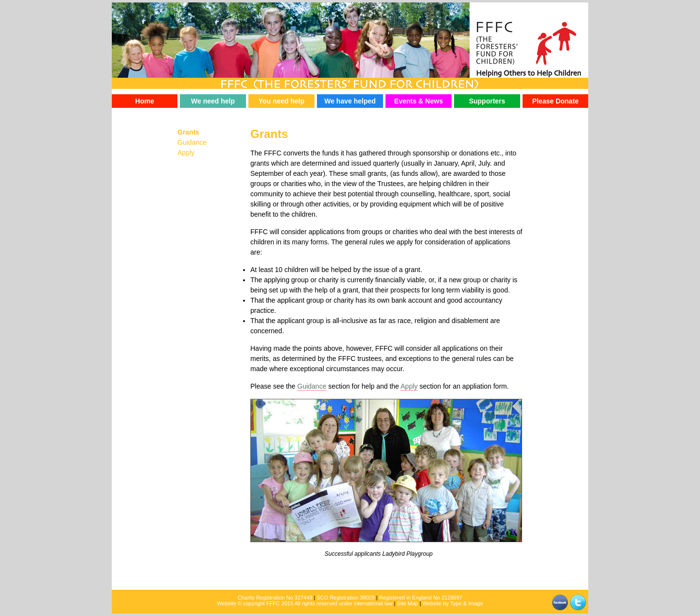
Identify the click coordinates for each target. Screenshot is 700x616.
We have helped (350, 101)
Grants (188, 132)
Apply (409, 386)
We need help (213, 101)
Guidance (312, 386)
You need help (282, 101)
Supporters (487, 101)
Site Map (407, 603)
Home (145, 101)
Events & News (419, 101)
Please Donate (556, 101)
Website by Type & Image (453, 603)
